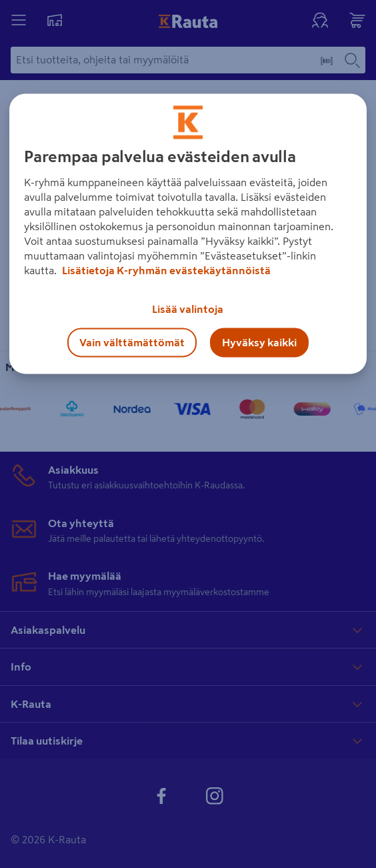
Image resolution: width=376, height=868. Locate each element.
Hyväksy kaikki (259, 343)
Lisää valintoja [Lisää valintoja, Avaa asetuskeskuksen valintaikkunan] (188, 310)
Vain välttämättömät (132, 343)
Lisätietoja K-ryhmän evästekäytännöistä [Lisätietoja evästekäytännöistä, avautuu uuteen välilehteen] (165, 271)
